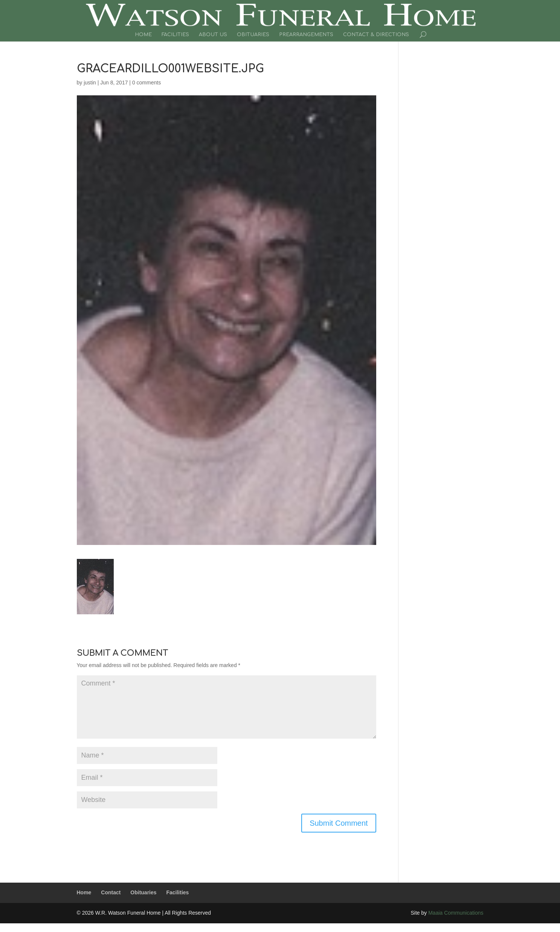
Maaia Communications (456, 913)
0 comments (146, 83)
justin (90, 83)
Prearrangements (306, 35)
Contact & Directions (376, 35)
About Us (213, 35)
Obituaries (253, 35)
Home (143, 35)
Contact (111, 892)
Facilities (175, 35)
